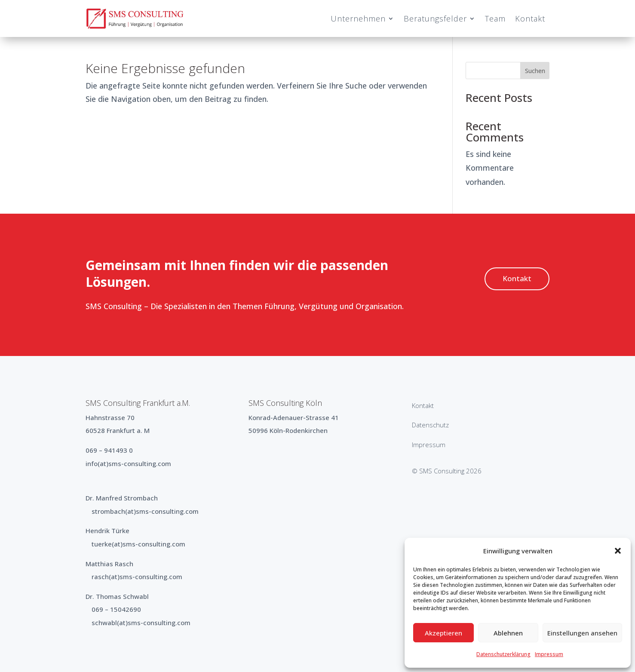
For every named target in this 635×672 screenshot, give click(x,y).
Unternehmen (358, 18)
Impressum (549, 654)
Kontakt (530, 18)
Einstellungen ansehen (582, 633)
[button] (618, 551)
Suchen (535, 71)
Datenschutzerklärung (503, 654)
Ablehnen (508, 633)
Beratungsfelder (435, 18)
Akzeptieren (443, 633)
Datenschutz (430, 425)
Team (495, 18)
